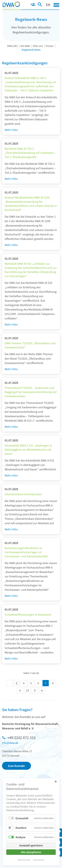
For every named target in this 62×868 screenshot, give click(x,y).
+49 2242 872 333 (21, 737)
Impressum (39, 860)
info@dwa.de (10, 743)
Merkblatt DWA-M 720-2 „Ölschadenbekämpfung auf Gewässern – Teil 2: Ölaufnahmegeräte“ (30, 153)
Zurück (17, 683)
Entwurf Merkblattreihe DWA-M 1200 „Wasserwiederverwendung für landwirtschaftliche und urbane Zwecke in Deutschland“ (31, 204)
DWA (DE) (12, 46)
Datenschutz (24, 860)
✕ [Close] (56, 781)
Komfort (21, 828)
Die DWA (25, 46)
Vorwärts (35, 690)
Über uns (38, 46)
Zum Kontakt (16, 766)
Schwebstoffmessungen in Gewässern (28, 614)
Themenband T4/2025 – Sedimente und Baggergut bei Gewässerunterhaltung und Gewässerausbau (31, 392)
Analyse (21, 837)
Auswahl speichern (31, 845)
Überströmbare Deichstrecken (23, 494)
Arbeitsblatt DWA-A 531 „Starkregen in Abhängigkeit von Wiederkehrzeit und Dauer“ (28, 449)
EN (48, 5)
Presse (50, 46)
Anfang (9, 683)
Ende (42, 690)
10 (27, 690)
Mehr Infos (11, 130)
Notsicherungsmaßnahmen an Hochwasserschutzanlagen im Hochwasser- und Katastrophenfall (26, 552)
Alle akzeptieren (31, 852)
